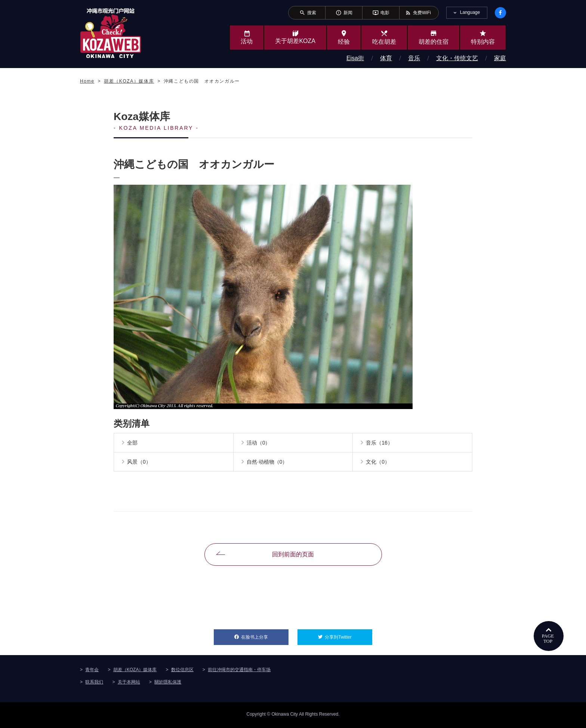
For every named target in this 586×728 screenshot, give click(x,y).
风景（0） (140, 464)
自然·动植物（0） (268, 464)
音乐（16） (380, 443)
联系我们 (94, 684)
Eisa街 (355, 58)
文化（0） (379, 464)
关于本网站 (129, 684)
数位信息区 (182, 672)
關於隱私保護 (168, 684)
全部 (133, 443)
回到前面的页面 (293, 557)
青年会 (92, 672)
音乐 (414, 58)
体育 (386, 58)
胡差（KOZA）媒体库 (135, 672)
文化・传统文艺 (457, 58)
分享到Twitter (348, 637)
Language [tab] (470, 12)
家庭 (500, 58)
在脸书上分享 (265, 637)
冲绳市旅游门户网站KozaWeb (111, 33)
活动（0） (259, 443)
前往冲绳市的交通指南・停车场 (239, 672)
